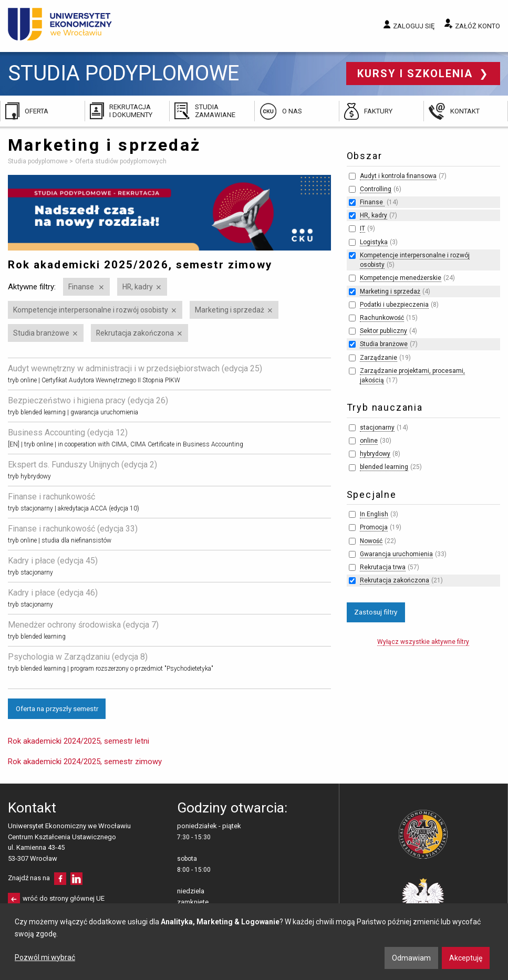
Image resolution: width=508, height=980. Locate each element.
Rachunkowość (382, 318)
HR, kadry (138, 287)
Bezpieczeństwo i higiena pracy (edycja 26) (88, 400)
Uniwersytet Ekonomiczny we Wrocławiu (60, 24)
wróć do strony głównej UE (64, 898)
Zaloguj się (414, 26)
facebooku (60, 879)
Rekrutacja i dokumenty (131, 111)
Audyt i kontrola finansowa (398, 176)
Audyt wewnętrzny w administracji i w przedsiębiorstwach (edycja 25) (135, 368)
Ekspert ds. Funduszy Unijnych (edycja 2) (82, 465)
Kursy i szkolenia (417, 74)
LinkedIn (76, 879)
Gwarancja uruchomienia (396, 554)
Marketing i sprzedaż (230, 310)
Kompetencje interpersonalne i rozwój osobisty (91, 310)
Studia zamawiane (215, 111)
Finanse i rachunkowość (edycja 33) (73, 529)
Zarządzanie (379, 358)
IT (362, 228)
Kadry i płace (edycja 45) (53, 561)
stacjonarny (377, 428)
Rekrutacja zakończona (135, 333)
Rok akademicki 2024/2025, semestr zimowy (85, 762)
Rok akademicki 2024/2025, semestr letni (79, 741)
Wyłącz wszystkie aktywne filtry (423, 642)
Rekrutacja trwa (383, 567)
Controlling (376, 189)
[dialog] (254, 942)
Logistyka (374, 242)
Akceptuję (466, 958)
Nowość (371, 541)
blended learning (384, 467)
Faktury (378, 111)
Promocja (374, 527)
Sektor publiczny (383, 331)
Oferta (37, 111)
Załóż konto (478, 26)
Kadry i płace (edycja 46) (53, 593)
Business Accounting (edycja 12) (68, 432)
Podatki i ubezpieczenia (394, 305)
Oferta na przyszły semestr (57, 708)
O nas (292, 111)
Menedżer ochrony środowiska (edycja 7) (83, 625)
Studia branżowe (41, 333)
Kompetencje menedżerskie (401, 278)
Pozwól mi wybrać (45, 957)
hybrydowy (375, 454)
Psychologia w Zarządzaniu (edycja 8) (78, 657)
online (369, 441)
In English (374, 514)
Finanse (82, 287)
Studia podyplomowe (123, 74)
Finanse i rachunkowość (51, 497)
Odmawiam (411, 958)
